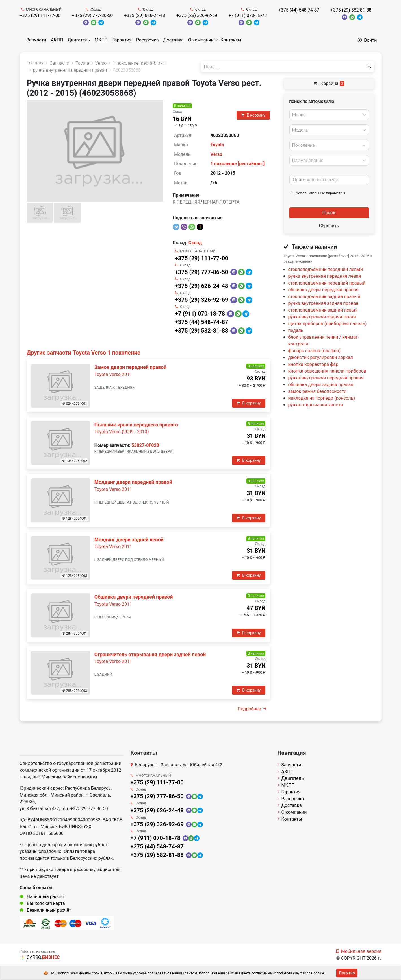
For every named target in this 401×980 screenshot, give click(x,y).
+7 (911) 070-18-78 (248, 15)
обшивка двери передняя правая (323, 290)
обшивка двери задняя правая (321, 385)
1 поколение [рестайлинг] (238, 164)
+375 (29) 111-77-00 (40, 15)
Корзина (329, 83)
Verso (216, 154)
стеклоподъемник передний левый (326, 269)
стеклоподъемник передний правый (327, 283)
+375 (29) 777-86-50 (92, 15)
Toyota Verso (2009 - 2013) (122, 432)
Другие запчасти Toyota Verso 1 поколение (84, 353)
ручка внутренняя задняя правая (323, 303)
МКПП (101, 40)
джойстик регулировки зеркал (321, 357)
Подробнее (252, 709)
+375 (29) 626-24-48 (145, 15)
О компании (201, 40)
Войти (367, 40)
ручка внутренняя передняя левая (325, 276)
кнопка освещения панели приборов (327, 371)
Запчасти (36, 40)
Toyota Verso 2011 (113, 374)
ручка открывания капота (316, 405)
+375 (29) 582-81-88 (351, 10)
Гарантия (122, 40)
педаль (296, 330)
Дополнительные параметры (317, 193)
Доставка (174, 40)
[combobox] (329, 115)
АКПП (57, 40)
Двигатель (79, 40)
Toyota (217, 145)
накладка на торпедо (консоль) (322, 398)
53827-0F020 (145, 445)
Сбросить (329, 226)
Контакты (231, 40)
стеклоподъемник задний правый (324, 297)
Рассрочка (148, 40)
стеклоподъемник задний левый (323, 310)
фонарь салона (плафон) (315, 351)
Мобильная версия (359, 951)
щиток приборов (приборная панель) (328, 324)
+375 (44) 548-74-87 (299, 10)
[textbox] (328, 115)
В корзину (253, 115)
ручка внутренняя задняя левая (322, 317)
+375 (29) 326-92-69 (197, 15)
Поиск (329, 213)
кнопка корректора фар (313, 364)
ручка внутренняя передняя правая (326, 378)
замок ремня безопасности (317, 391)
